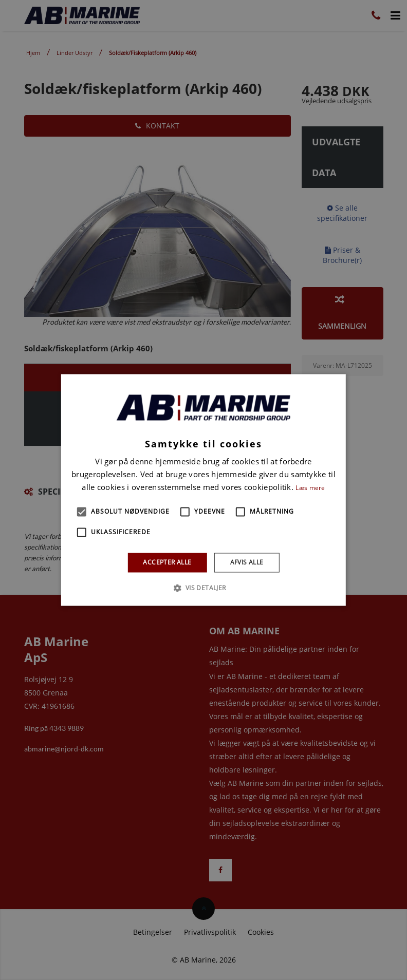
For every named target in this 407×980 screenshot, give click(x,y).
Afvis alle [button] (247, 562)
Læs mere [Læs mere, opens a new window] (310, 488)
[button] (82, 512)
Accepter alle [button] (167, 562)
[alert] (203, 490)
